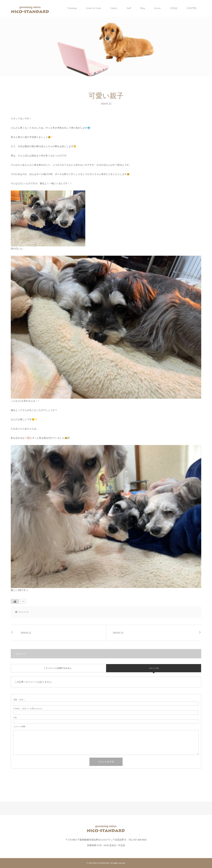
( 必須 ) (19, 700)
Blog (143, 8)
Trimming (72, 8)
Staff (129, 8)
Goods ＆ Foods (94, 8)
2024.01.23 (118, 633)
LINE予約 (192, 8)
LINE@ (174, 8)
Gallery (114, 8)
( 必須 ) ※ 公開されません (28, 709)
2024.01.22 (26, 633)
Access (158, 8)
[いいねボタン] (15, 601)
